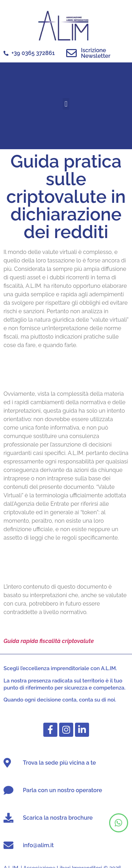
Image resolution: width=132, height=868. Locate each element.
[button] (66, 104)
